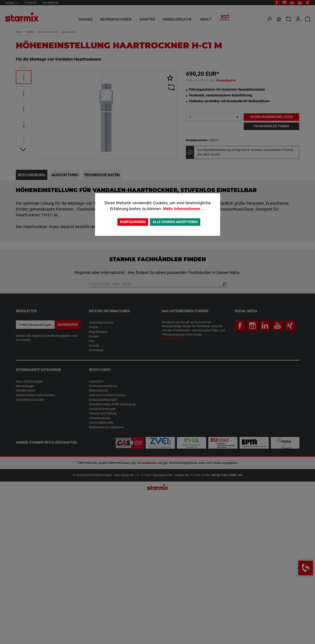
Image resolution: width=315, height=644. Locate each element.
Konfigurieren (133, 222)
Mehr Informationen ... (184, 209)
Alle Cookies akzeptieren (175, 222)
